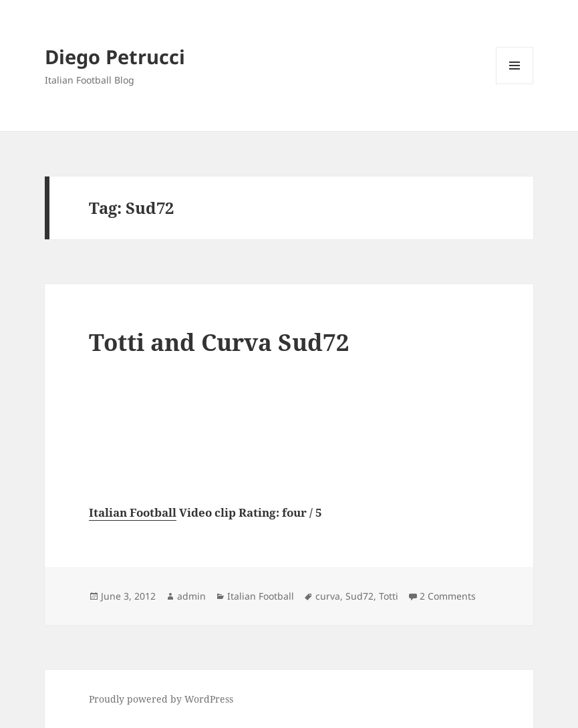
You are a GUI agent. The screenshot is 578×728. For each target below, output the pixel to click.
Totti (389, 596)
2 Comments (448, 596)
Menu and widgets (515, 84)
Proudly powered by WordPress (161, 699)
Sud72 (359, 596)
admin (191, 596)
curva (328, 596)
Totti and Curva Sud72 (219, 342)
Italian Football (133, 512)
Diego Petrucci (115, 56)
